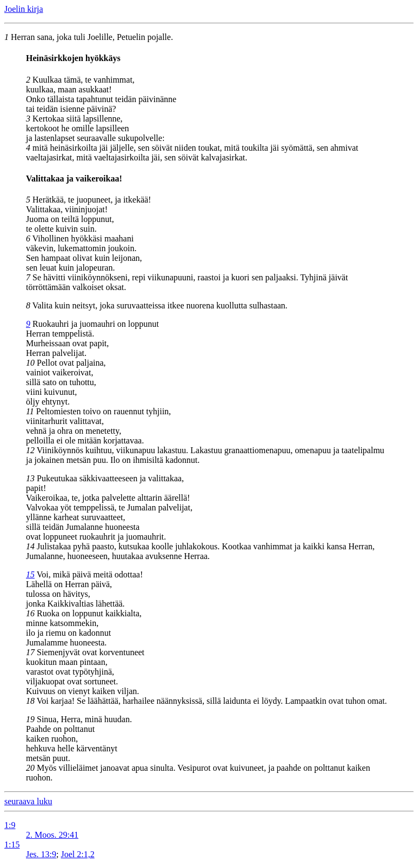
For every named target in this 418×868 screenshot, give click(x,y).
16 (30, 613)
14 (30, 546)
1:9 (10, 825)
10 (30, 363)
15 (30, 574)
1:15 (12, 845)
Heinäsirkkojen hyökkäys (73, 58)
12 (30, 450)
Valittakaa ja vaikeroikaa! (74, 179)
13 (30, 478)
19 (30, 719)
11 (30, 411)
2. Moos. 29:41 (52, 835)
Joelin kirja (24, 9)
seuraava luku (28, 801)
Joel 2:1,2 (77, 854)
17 (30, 652)
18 (30, 701)
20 (30, 768)
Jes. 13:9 (41, 854)
